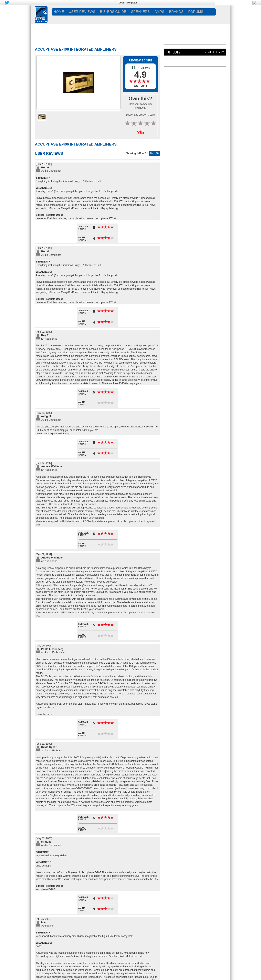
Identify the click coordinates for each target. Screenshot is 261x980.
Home (59, 12)
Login (122, 3)
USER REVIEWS (82, 12)
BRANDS (176, 12)
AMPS (159, 12)
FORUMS (196, 12)
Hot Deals (173, 52)
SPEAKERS (140, 12)
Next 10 (154, 153)
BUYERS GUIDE (113, 12)
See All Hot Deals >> (214, 52)
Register (132, 3)
